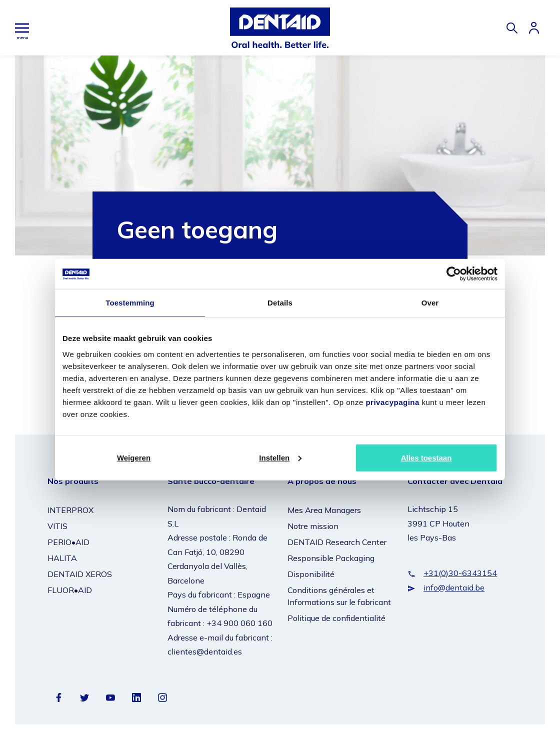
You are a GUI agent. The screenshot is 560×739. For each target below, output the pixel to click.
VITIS (57, 525)
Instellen (280, 457)
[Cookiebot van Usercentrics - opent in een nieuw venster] (454, 274)
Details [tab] (280, 303)
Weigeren (134, 457)
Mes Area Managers (324, 509)
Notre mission (313, 525)
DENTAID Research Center (337, 541)
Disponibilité (311, 573)
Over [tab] (430, 303)
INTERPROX (70, 509)
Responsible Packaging (331, 557)
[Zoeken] (512, 28)
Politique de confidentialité (336, 617)
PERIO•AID (68, 541)
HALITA (62, 557)
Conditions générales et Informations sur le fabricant (339, 595)
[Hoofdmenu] (22, 28)
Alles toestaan (426, 457)
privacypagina (392, 402)
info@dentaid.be (454, 586)
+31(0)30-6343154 (460, 572)
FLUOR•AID (70, 589)
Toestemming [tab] (130, 303)
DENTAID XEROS (80, 573)
